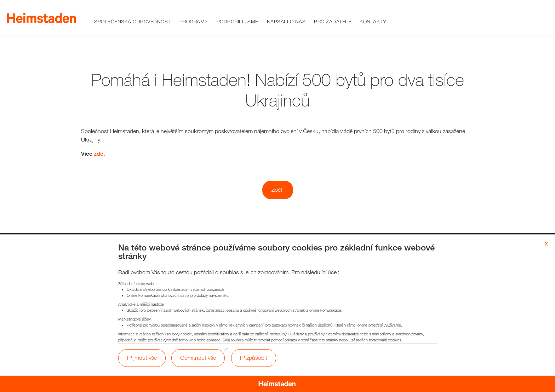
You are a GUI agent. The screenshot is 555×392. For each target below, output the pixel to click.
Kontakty (373, 21)
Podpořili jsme (238, 21)
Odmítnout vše (198, 358)
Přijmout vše (142, 358)
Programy (194, 21)
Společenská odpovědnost (133, 21)
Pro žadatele (333, 21)
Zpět (277, 190)
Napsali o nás (286, 21)
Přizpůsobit (254, 358)
